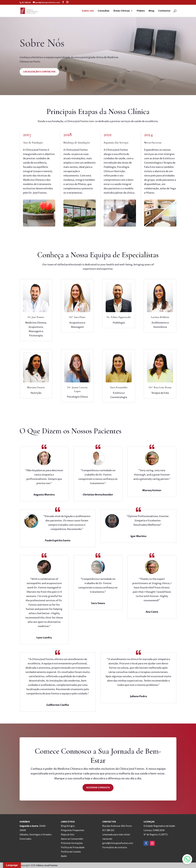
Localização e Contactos (39, 72)
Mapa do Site (68, 834)
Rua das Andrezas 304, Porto (117, 826)
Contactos (164, 11)
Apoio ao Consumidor (72, 839)
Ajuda (64, 856)
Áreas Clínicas (122, 11)
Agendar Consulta (98, 788)
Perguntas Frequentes (73, 830)
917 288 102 (26, 2)
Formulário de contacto (115, 847)
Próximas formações (72, 843)
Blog (151, 11)
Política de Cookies (71, 852)
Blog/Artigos (68, 826)
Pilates (141, 11)
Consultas (104, 11)
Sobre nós (88, 11)
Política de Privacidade (73, 847)
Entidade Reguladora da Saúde (159, 826)
